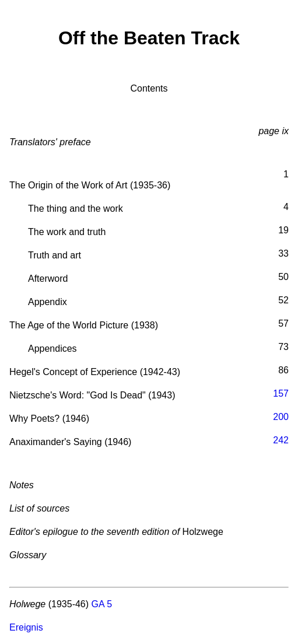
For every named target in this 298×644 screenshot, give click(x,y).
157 (281, 393)
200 (281, 417)
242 (281, 440)
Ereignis (26, 627)
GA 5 (102, 604)
